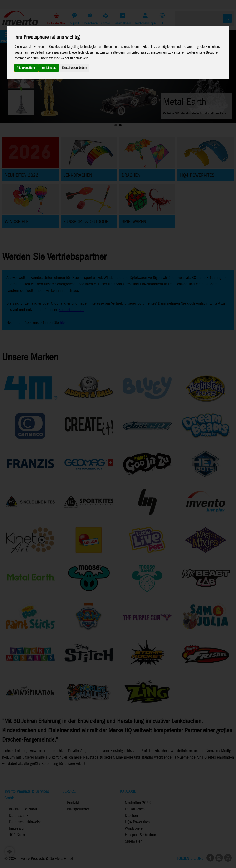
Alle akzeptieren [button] (26, 68)
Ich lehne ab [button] (49, 68)
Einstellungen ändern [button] (74, 68)
